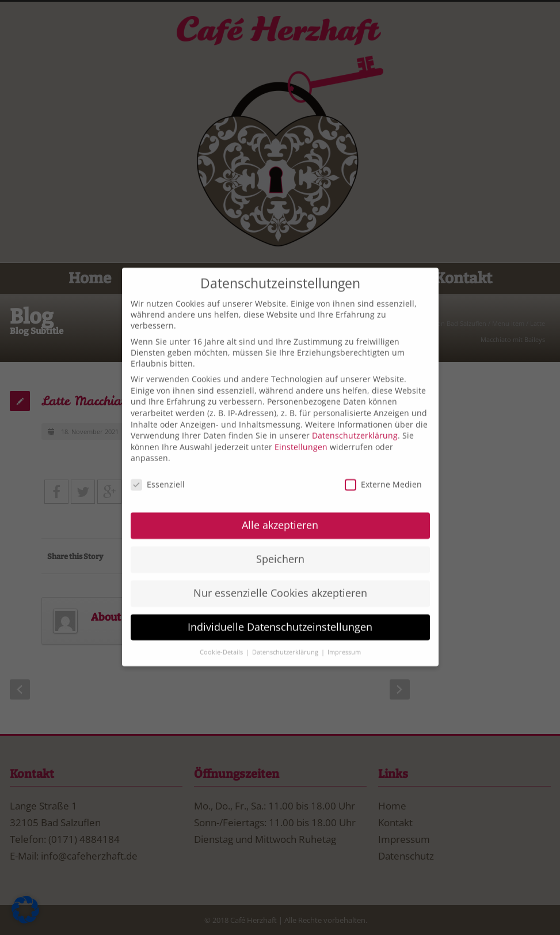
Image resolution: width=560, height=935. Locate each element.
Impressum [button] (344, 639)
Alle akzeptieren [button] (280, 512)
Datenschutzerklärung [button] (286, 639)
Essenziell (158, 472)
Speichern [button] (280, 546)
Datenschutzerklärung (355, 423)
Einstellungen (301, 434)
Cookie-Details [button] (222, 639)
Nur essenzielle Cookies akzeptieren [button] (280, 580)
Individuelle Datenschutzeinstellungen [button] (280, 614)
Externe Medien (383, 472)
